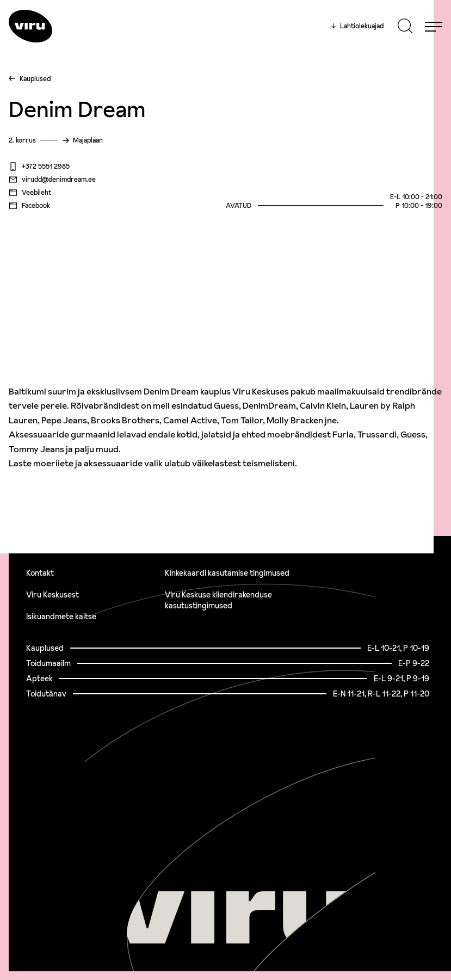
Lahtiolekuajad (357, 26)
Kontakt (40, 573)
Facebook (29, 206)
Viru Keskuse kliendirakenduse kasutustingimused (218, 600)
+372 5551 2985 (39, 167)
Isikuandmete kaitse (61, 617)
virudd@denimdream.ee (52, 180)
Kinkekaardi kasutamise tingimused (227, 573)
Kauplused (35, 79)
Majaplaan (88, 140)
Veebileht (30, 193)
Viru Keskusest (52, 595)
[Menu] (434, 26)
